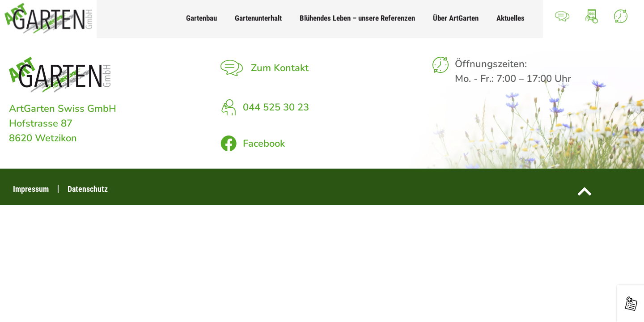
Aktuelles (511, 14)
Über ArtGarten (456, 14)
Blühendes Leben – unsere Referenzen (357, 14)
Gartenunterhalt (258, 14)
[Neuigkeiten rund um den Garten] (631, 304)
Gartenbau (201, 14)
